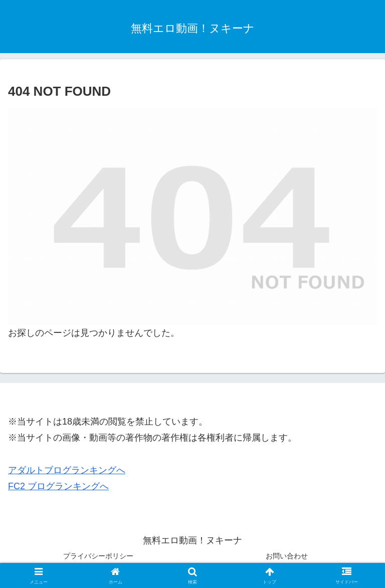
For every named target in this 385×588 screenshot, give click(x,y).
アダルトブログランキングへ (67, 470)
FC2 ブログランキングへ (58, 486)
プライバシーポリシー (98, 556)
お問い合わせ (287, 556)
